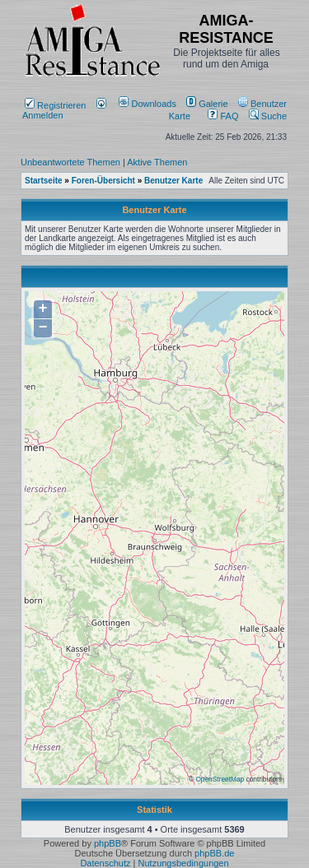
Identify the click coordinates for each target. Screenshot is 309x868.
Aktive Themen (157, 162)
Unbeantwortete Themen (70, 162)
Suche (268, 116)
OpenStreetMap (220, 779)
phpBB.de (214, 853)
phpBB (108, 843)
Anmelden (64, 110)
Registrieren (55, 105)
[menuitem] (149, 104)
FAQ (223, 116)
